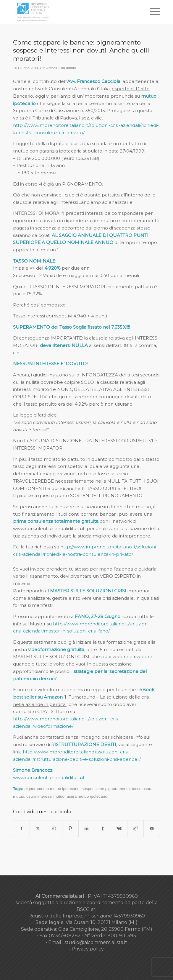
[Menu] (152, 12)
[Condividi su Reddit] (135, 829)
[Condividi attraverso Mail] (152, 829)
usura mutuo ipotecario (87, 796)
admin (71, 68)
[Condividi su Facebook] (21, 829)
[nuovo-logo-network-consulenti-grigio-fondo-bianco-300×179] (72, 12)
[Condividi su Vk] (119, 829)
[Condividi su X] (38, 829)
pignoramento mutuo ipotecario (52, 789)
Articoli (51, 68)
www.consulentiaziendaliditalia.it (49, 777)
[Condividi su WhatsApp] (54, 829)
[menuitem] (152, 12)
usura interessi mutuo (45, 796)
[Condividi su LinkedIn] (87, 829)
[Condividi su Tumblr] (103, 829)
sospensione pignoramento (106, 789)
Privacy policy (88, 949)
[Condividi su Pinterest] (70, 829)
